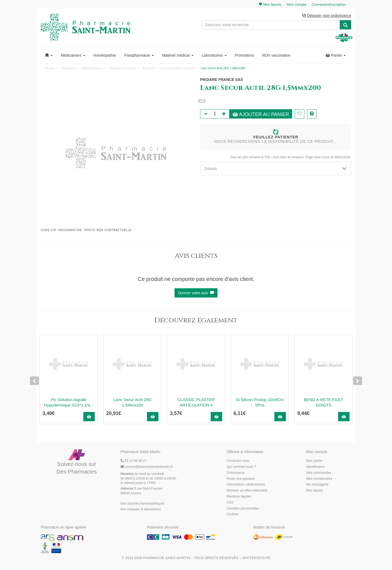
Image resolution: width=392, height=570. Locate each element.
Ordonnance (236, 473)
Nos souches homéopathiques (143, 504)
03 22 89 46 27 (134, 461)
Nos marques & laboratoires (141, 510)
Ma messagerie (317, 485)
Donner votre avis (196, 293)
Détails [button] (276, 169)
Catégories (68, 68)
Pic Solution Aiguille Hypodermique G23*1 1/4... (69, 403)
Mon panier (314, 461)
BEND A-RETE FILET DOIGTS (324, 403)
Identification (315, 467)
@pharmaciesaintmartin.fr (147, 467)
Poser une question (241, 479)
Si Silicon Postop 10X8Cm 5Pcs (260, 403)
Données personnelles (243, 509)
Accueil (50, 68)
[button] (49, 56)
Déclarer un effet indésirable (247, 491)
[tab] (276, 169)
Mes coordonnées (319, 479)
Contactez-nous (238, 461)
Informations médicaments (246, 485)
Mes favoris (315, 491)
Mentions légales (239, 497)
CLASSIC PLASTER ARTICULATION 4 (196, 403)
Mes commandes (319, 473)
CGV (230, 503)
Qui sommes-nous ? (241, 467)
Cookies (233, 515)
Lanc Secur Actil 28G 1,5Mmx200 (132, 403)
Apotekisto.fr (256, 558)
